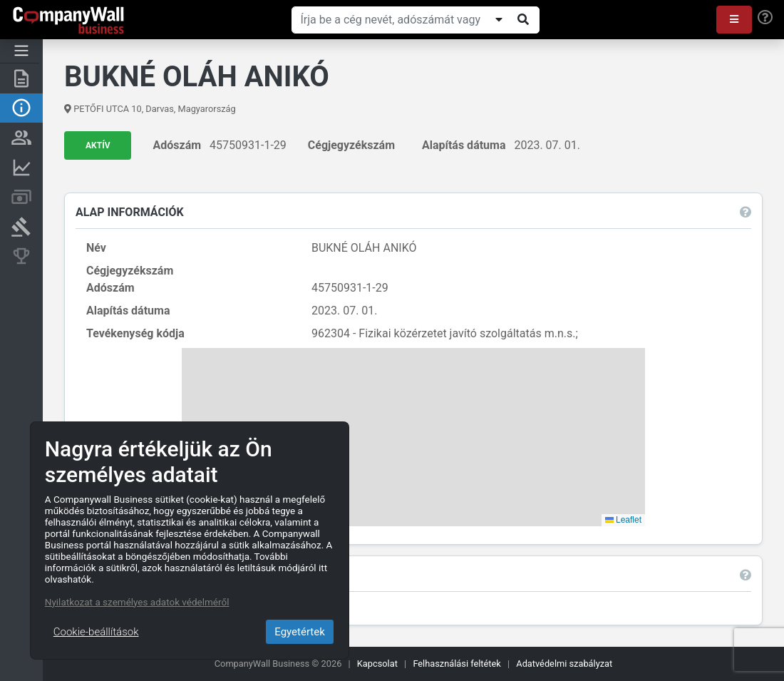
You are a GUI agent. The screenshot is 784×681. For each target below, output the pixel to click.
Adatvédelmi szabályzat (564, 664)
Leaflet (623, 520)
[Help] (765, 18)
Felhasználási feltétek (457, 664)
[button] (734, 20)
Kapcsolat (377, 664)
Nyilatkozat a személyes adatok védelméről (137, 602)
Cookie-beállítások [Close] (96, 632)
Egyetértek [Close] (300, 632)
